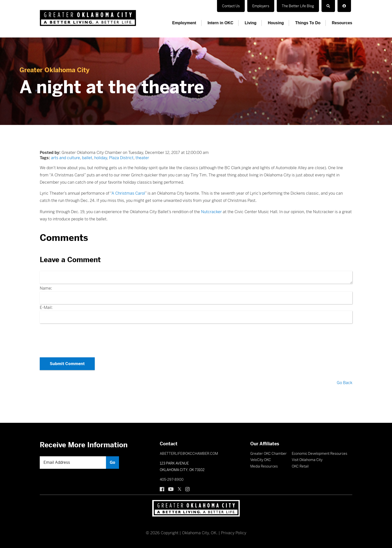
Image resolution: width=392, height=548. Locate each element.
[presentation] (196, 339)
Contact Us (231, 6)
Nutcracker (211, 212)
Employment (184, 23)
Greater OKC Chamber (268, 454)
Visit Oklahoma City (307, 460)
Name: (46, 288)
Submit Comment (67, 364)
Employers (261, 6)
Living (251, 23)
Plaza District (121, 158)
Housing (276, 23)
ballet (87, 158)
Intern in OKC (220, 23)
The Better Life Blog (298, 6)
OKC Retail (300, 466)
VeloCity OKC (261, 460)
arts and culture (65, 158)
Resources (342, 23)
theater (142, 158)
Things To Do (308, 23)
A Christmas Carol (128, 193)
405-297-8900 (172, 480)
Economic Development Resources (319, 454)
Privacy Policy (234, 533)
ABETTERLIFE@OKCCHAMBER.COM (189, 454)
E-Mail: (46, 307)
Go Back (344, 383)
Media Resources (264, 466)
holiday (101, 158)
